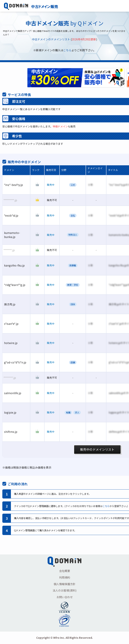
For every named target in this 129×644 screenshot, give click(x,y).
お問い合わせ (65, 597)
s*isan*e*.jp (11, 324)
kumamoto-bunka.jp (12, 235)
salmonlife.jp (13, 393)
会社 (73, 215)
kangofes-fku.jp (14, 265)
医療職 (73, 265)
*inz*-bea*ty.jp (14, 185)
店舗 (73, 362)
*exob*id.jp (11, 215)
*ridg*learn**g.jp (15, 285)
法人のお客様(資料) (65, 590)
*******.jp (9, 250)
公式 (73, 185)
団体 (73, 304)
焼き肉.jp (10, 304)
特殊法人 (73, 235)
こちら (67, 50)
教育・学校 (73, 285)
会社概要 (65, 571)
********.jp (10, 378)
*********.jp (10, 200)
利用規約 (65, 577)
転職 (68, 412)
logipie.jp (10, 412)
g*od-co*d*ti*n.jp (15, 362)
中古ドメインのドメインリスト (51, 39)
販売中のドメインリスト (97, 449)
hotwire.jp (11, 343)
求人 (77, 412)
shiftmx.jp (11, 432)
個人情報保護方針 (65, 584)
